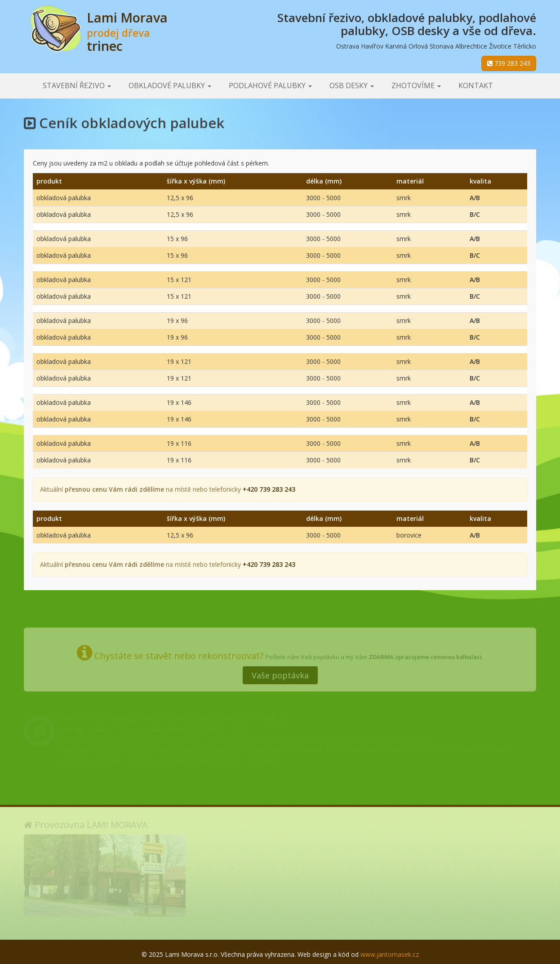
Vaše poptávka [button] (280, 672)
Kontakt (476, 85)
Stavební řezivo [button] (77, 85)
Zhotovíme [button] (416, 85)
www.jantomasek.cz (390, 954)
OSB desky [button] (352, 85)
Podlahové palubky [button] (270, 85)
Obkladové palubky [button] (170, 85)
